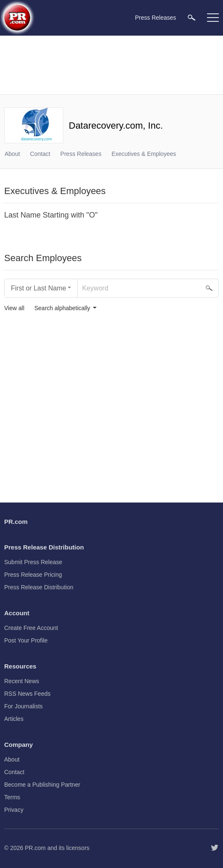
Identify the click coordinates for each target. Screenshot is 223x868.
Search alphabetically (62, 308)
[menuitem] (192, 17)
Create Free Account (31, 628)
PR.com (35, 848)
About (12, 154)
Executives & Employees (144, 154)
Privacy (14, 810)
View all (14, 308)
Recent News (22, 681)
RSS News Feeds (27, 694)
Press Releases (81, 154)
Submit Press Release (33, 562)
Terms (12, 797)
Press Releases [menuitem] (156, 18)
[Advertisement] (111, 65)
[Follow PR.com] (215, 848)
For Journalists (23, 706)
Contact (40, 154)
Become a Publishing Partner (42, 785)
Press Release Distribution (39, 587)
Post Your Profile (26, 640)
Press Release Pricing (33, 575)
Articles (14, 719)
